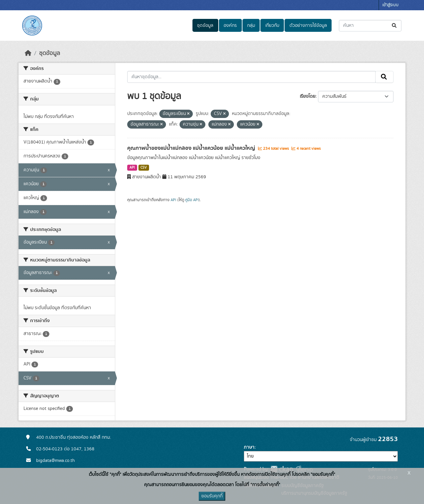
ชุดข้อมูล (205, 26)
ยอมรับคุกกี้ (212, 496)
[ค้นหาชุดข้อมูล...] (370, 26)
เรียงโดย (308, 96)
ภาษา (249, 447)
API (132, 168)
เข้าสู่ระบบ (390, 5)
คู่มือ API (192, 200)
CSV (144, 168)
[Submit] (395, 26)
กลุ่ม (251, 26)
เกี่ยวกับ (272, 26)
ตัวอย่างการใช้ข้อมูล (308, 26)
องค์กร (230, 26)
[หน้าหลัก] (28, 53)
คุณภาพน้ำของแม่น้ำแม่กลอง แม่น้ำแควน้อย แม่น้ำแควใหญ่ (192, 148)
